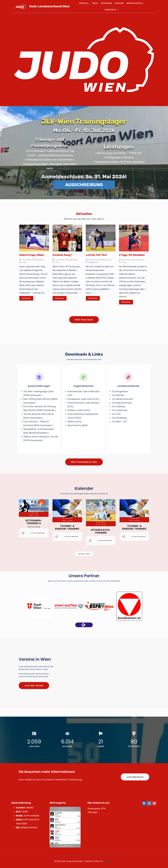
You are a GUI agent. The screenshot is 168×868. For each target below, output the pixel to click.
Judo (24, 262)
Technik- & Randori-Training (67, 527)
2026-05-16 (73, 260)
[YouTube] (154, 803)
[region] (84, 60)
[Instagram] (149, 803)
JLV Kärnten (118, 395)
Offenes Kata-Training (101, 531)
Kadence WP (108, 861)
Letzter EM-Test (96, 255)
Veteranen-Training (34, 522)
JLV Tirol (116, 414)
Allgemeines (93, 262)
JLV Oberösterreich (122, 403)
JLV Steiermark (120, 410)
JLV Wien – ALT (119, 421)
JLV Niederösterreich (122, 399)
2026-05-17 (40, 260)
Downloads (106, 3)
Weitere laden (84, 554)
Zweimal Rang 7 (62, 255)
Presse (29, 260)
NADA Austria (74, 421)
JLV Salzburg (118, 406)
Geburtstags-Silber (32, 255)
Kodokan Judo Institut (79, 410)
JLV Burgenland (120, 391)
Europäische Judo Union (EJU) (83, 399)
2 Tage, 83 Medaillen (132, 255)
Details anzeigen (38, 533)
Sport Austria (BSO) (78, 425)
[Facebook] (144, 803)
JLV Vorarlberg (119, 418)
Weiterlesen (26, 298)
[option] (39, 606)
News (95, 3)
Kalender (119, 3)
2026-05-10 (140, 260)
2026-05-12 (106, 260)
